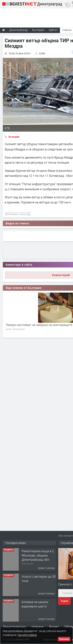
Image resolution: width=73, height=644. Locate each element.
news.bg (25, 214)
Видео (54, 627)
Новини (38, 627)
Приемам (64, 639)
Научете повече (27, 635)
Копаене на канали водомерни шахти (35, 604)
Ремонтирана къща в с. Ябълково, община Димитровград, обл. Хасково (38, 557)
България (14, 137)
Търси (64, 601)
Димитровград (14, 627)
